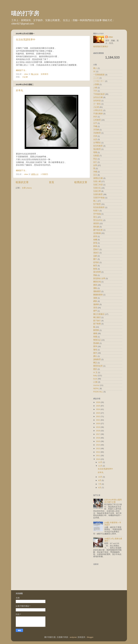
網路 (95, 301)
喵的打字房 (25, 13)
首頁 (51, 182)
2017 (98, 434)
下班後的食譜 (99, 94)
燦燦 (95, 333)
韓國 (95, 337)
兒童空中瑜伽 (99, 198)
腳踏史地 (97, 282)
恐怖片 (96, 249)
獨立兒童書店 (99, 314)
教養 (95, 269)
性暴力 (96, 211)
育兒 (95, 217)
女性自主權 (98, 97)
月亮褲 (96, 130)
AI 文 (95, 372)
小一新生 (97, 104)
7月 (100, 484)
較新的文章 (22, 182)
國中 (95, 259)
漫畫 (95, 298)
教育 (95, 266)
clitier (111, 37)
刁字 (95, 91)
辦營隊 (96, 330)
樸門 (95, 311)
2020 (98, 423)
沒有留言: (45, 74)
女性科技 (97, 101)
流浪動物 (97, 233)
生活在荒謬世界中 (26, 40)
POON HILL (98, 392)
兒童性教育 (98, 194)
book (95, 379)
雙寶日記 (97, 340)
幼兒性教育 (98, 146)
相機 (95, 240)
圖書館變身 (98, 295)
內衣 (95, 117)
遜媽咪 (96, 304)
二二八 (96, 78)
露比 (95, 356)
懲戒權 (96, 343)
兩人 (95, 201)
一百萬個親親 (99, 75)
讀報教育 (97, 359)
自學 (95, 165)
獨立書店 (97, 317)
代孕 (95, 136)
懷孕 (95, 346)
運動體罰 (97, 291)
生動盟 (96, 156)
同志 (95, 159)
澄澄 (95, 308)
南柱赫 (96, 227)
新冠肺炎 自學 (99, 278)
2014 (98, 445)
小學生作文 (98, 110)
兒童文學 (97, 191)
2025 (98, 406)
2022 (98, 416)
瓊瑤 (95, 350)
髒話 (95, 363)
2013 (98, 449)
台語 (95, 139)
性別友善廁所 (99, 207)
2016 (98, 438)
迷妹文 (96, 253)
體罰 (95, 369)
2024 (98, 409)
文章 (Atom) (27, 188)
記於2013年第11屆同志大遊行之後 (113, 501)
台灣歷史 (97, 143)
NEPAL (96, 388)
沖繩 (95, 172)
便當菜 (96, 223)
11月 (100, 466)
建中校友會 (98, 230)
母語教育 (97, 149)
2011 (98, 456)
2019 (98, 427)
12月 (100, 462)
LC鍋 (95, 382)
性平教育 (97, 204)
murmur (96, 385)
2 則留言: (45, 174)
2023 (98, 413)
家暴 (95, 246)
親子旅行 (97, 321)
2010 (98, 459)
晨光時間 (97, 272)
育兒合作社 (98, 220)
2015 (98, 441)
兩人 (95, 68)
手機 (95, 126)
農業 (95, 285)
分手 (95, 123)
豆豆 (95, 175)
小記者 (25, 77)
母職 (95, 152)
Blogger (90, 637)
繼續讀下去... (21, 70)
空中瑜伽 (97, 214)
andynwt (73, 637)
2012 (98, 452)
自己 (95, 162)
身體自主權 (98, 178)
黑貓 (95, 275)
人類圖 (96, 84)
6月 (100, 488)
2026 (98, 402)
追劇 (95, 256)
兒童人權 (97, 181)
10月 (100, 477)
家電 (95, 243)
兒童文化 (97, 188)
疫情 (95, 236)
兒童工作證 (98, 185)
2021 (98, 420)
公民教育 (97, 120)
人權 (95, 88)
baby (95, 376)
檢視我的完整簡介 (101, 47)
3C (94, 71)
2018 (98, 431)
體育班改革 (98, 366)
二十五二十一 (99, 81)
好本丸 (20, 90)
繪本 (95, 353)
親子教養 (97, 324)
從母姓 (96, 262)
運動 (95, 288)
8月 (100, 480)
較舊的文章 (81, 182)
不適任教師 (98, 114)
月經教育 (97, 133)
